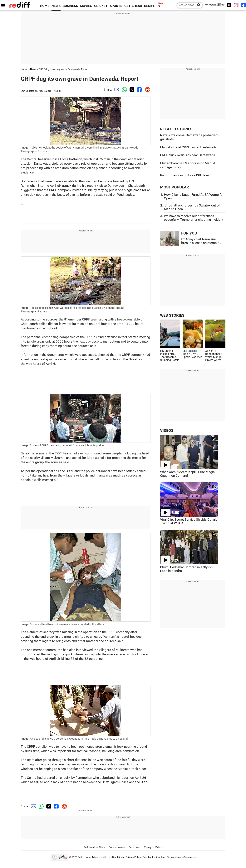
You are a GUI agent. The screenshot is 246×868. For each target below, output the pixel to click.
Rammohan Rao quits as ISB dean (184, 175)
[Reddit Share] (147, 90)
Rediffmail (134, 847)
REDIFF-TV (152, 6)
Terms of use (174, 857)
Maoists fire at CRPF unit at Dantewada (188, 147)
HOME (45, 6)
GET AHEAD (133, 6)
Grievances (189, 857)
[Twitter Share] (131, 90)
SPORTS (116, 6)
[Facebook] (244, 5)
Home (24, 69)
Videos (159, 847)
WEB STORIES (172, 315)
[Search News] (197, 5)
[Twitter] (229, 5)
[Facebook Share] (139, 90)
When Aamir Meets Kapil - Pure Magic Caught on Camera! (187, 474)
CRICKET (101, 6)
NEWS (56, 6)
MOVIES (86, 6)
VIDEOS (167, 431)
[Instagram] (236, 5)
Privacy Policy (133, 857)
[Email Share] (116, 90)
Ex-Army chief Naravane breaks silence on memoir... (201, 241)
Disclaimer (118, 857)
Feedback (148, 857)
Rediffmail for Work (94, 847)
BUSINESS (70, 6)
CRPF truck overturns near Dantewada (188, 155)
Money (148, 847)
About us (160, 857)
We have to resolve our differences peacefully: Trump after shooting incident (194, 218)
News (33, 69)
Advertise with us (101, 857)
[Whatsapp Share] (124, 90)
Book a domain (117, 847)
